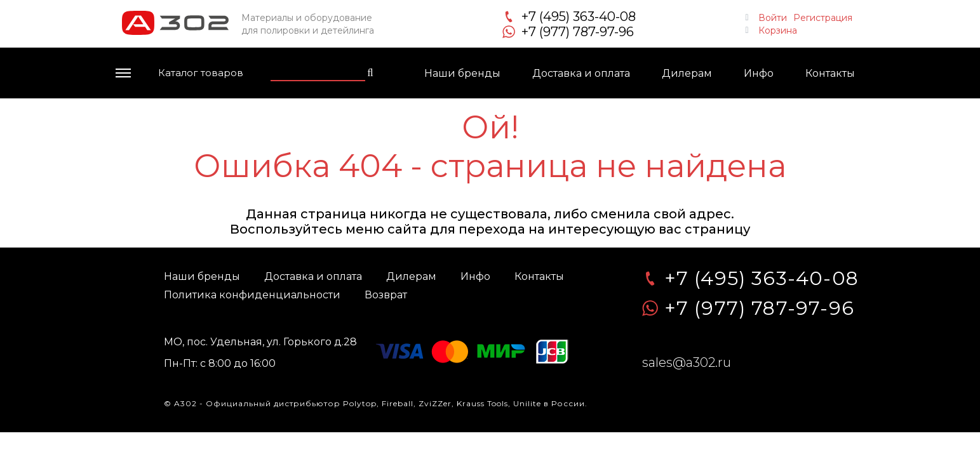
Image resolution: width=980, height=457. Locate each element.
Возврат (386, 295)
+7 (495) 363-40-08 (579, 17)
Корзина (778, 29)
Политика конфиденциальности (252, 295)
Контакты (830, 73)
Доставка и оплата (581, 73)
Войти (773, 17)
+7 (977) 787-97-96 (578, 32)
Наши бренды (462, 73)
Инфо (759, 73)
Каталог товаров (201, 73)
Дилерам (687, 73)
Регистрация (823, 17)
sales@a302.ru (687, 362)
